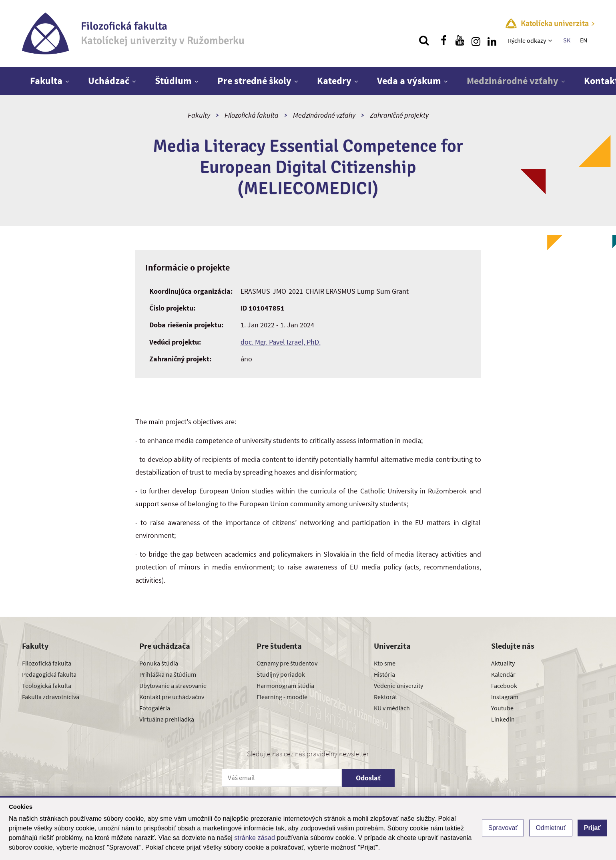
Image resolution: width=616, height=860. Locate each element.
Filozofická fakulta (252, 115)
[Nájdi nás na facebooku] (444, 40)
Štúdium (173, 81)
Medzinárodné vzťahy (513, 81)
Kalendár (503, 674)
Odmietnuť (551, 828)
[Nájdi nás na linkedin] (492, 40)
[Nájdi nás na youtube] (460, 40)
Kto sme (385, 663)
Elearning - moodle (282, 697)
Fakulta (46, 81)
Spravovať (503, 828)
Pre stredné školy (254, 81)
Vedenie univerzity (398, 686)
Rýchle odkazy (527, 40)
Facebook (504, 686)
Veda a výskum (409, 81)
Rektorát (385, 697)
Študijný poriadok (281, 674)
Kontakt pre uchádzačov (172, 697)
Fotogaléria (155, 708)
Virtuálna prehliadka (167, 719)
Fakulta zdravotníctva (51, 697)
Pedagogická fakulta (49, 674)
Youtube (502, 708)
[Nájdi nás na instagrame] (476, 40)
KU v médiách (392, 708)
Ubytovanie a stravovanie (173, 686)
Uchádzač (109, 81)
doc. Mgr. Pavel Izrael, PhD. (281, 342)
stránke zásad (255, 838)
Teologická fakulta (47, 686)
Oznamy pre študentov (287, 663)
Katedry (334, 81)
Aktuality (503, 663)
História (384, 674)
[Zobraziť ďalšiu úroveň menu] (551, 40)
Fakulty (199, 115)
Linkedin (503, 719)
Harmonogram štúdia (285, 686)
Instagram (505, 697)
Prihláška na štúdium (168, 674)
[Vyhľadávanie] (424, 40)
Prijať (592, 828)
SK (567, 40)
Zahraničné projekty (399, 115)
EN (584, 40)
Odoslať (368, 778)
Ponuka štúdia (159, 663)
